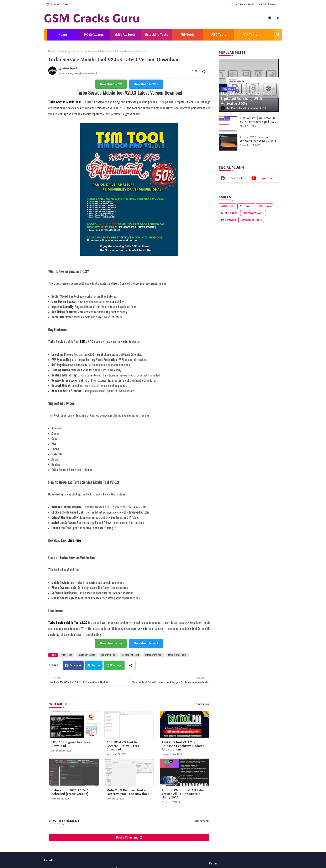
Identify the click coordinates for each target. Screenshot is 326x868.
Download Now (111, 84)
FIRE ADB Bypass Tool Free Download (71, 744)
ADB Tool (67, 655)
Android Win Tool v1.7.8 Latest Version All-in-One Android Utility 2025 (184, 794)
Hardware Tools (254, 213)
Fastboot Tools (87, 655)
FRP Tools (187, 35)
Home (63, 35)
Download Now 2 (146, 84)
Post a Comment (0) (129, 837)
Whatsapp (116, 665)
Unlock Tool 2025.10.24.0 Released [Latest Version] (70, 792)
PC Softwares (268, 5)
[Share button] (131, 665)
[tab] (63, 35)
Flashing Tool (109, 655)
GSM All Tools (246, 5)
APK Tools (250, 35)
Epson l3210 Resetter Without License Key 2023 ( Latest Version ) (258, 141)
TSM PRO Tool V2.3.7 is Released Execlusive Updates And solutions (183, 746)
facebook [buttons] (236, 178)
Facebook (75, 665)
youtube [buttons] (267, 178)
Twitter (96, 665)
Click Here (74, 540)
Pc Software (229, 220)
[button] (278, 35)
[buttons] (270, 18)
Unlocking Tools (156, 35)
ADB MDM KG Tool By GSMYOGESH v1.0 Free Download (123, 746)
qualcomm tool (154, 655)
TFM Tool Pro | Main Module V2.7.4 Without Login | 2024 (258, 120)
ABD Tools (219, 35)
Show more (203, 704)
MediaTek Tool (131, 655)
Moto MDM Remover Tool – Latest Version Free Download (128, 792)
